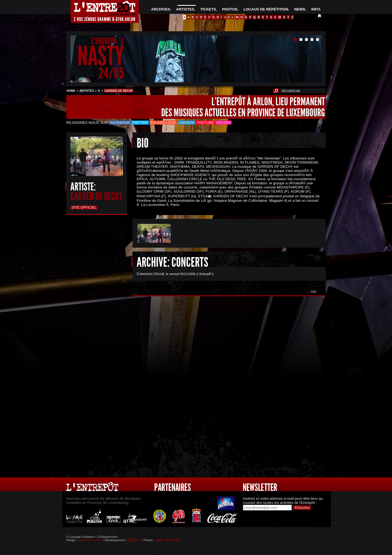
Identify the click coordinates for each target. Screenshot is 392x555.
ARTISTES (185, 9)
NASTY (101, 56)
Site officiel (84, 207)
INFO (316, 9)
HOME (71, 91)
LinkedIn (186, 123)
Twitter (140, 123)
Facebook (120, 123)
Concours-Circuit (150, 274)
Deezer (223, 123)
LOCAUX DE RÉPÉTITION (266, 9)
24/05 (111, 73)
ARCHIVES (161, 9)
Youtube (206, 123)
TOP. (314, 292)
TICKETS (208, 9)
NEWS (300, 9)
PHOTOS (230, 9)
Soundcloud (163, 123)
